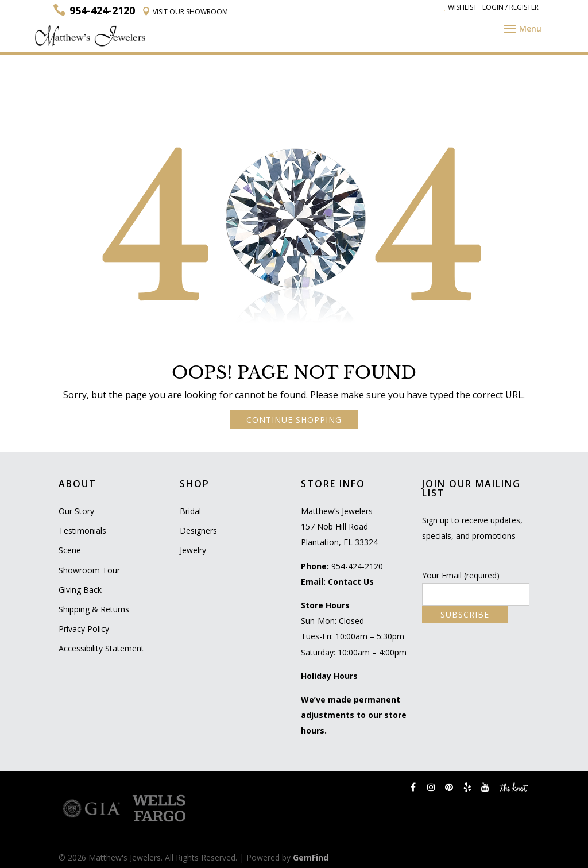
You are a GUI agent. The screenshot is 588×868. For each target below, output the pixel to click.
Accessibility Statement (101, 648)
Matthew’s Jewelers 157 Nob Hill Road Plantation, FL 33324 (339, 526)
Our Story (76, 511)
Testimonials (82, 531)
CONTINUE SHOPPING (294, 420)
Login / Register (510, 7)
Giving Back (80, 590)
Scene (70, 550)
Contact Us (351, 582)
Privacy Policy (84, 629)
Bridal (190, 511)
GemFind (311, 857)
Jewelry (193, 550)
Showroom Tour (89, 570)
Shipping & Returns (94, 609)
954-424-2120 (357, 566)
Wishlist (461, 7)
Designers (198, 531)
